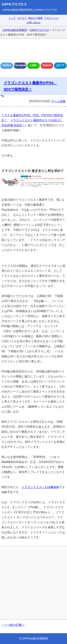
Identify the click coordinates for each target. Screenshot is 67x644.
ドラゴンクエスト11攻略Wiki (40, 487)
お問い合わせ (34, 23)
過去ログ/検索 (36, 18)
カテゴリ (22, 18)
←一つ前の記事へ (13, 625)
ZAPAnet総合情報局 (15, 10)
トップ (12, 18)
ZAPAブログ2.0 (14, 4)
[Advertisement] (33, 49)
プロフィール (51, 18)
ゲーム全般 (58, 101)
